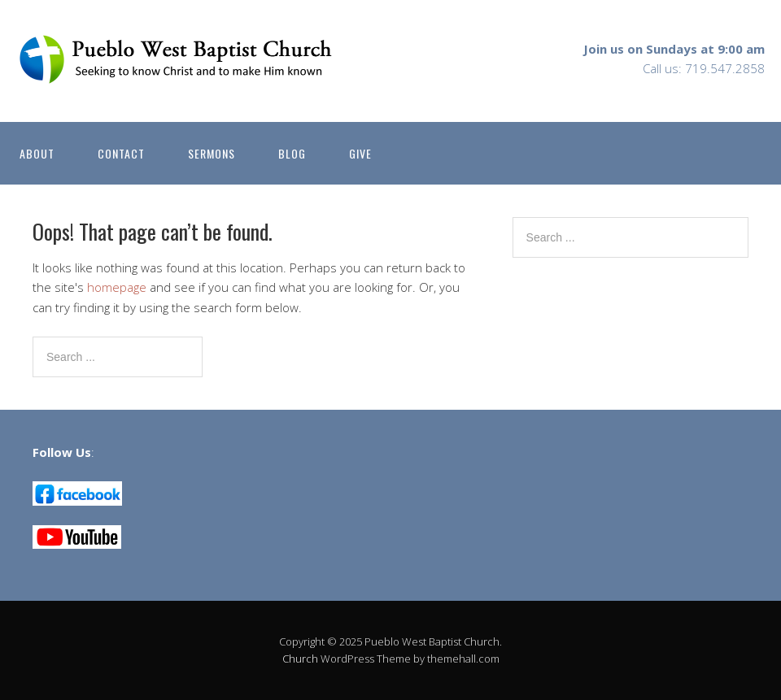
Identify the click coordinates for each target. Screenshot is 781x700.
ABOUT (37, 153)
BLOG (292, 153)
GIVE (360, 153)
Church (300, 659)
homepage (117, 287)
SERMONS (212, 153)
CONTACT (121, 153)
